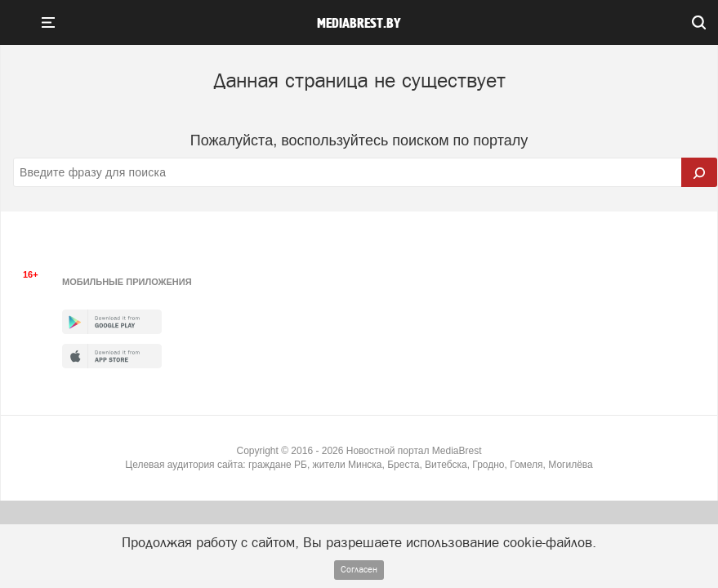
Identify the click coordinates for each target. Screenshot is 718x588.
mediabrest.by (359, 24)
